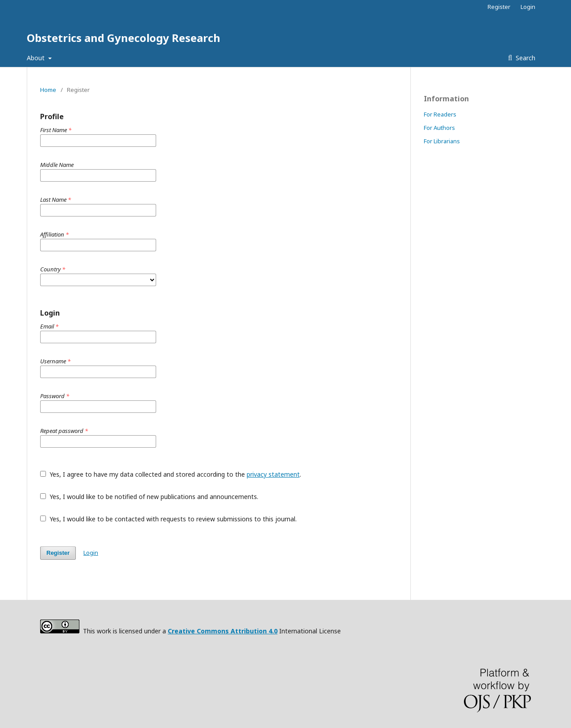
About (37, 58)
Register (499, 7)
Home (48, 90)
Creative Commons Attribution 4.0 (223, 631)
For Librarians (442, 141)
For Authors (439, 128)
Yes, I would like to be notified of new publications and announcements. (149, 497)
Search (525, 58)
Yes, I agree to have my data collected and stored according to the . (171, 474)
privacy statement (273, 474)
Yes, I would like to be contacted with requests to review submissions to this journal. (168, 519)
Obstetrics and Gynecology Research (124, 38)
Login (528, 7)
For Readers (440, 114)
